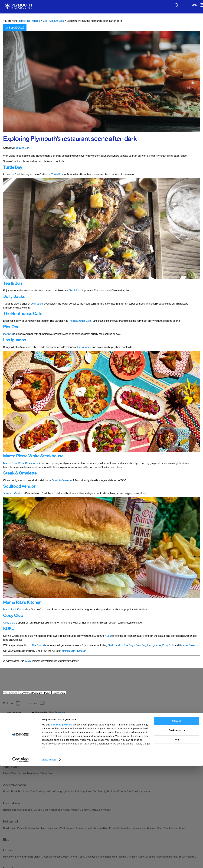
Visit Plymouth (10, 693)
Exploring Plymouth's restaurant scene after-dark (70, 139)
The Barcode (39, 645)
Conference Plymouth (31, 693)
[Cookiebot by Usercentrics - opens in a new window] (21, 862)
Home (21, 21)
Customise (177, 832)
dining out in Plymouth (74, 651)
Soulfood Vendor (13, 493)
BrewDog (141, 645)
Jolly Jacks (37, 304)
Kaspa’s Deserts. (189, 645)
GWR (28, 661)
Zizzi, (110, 645)
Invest (47, 693)
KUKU (108, 636)
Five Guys (129, 645)
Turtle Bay (57, 174)
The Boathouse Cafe (80, 321)
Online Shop (59, 693)
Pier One (8, 334)
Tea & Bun (75, 290)
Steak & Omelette (62, 480)
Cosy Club (9, 623)
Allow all (177, 823)
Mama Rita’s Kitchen (15, 609)
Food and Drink (22, 148)
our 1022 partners (62, 827)
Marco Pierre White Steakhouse (21, 463)
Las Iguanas (84, 347)
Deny (177, 842)
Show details (49, 862)
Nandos (118, 645)
